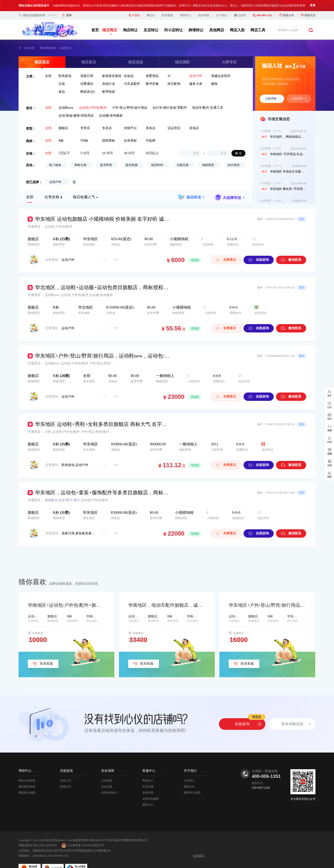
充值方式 (65, 769)
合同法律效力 (109, 782)
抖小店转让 (175, 19)
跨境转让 (197, 19)
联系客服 (167, 4)
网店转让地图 (27, 782)
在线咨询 (299, 87)
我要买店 (308, 4)
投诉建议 (199, 845)
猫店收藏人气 (84, 186)
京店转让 (152, 19)
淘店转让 (132, 19)
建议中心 (148, 794)
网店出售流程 (27, 769)
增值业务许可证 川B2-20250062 (38, 834)
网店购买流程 (27, 775)
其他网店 (218, 19)
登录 (69, 4)
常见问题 (148, 775)
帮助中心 (186, 4)
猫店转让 (66, 37)
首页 (95, 19)
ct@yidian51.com (42, 845)
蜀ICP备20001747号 (96, 829)
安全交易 (107, 775)
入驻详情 (272, 87)
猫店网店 (111, 19)
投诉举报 (204, 4)
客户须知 (134, 4)
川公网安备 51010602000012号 (83, 834)
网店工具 (259, 19)
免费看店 (226, 249)
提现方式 (65, 775)
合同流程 (107, 769)
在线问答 (148, 782)
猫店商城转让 (48, 37)
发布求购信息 (292, 713)
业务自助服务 (151, 788)
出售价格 (52, 186)
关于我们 (222, 4)
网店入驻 (238, 19)
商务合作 (189, 775)
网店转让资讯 (192, 782)
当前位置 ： (30, 37)
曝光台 (151, 4)
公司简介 (189, 769)
